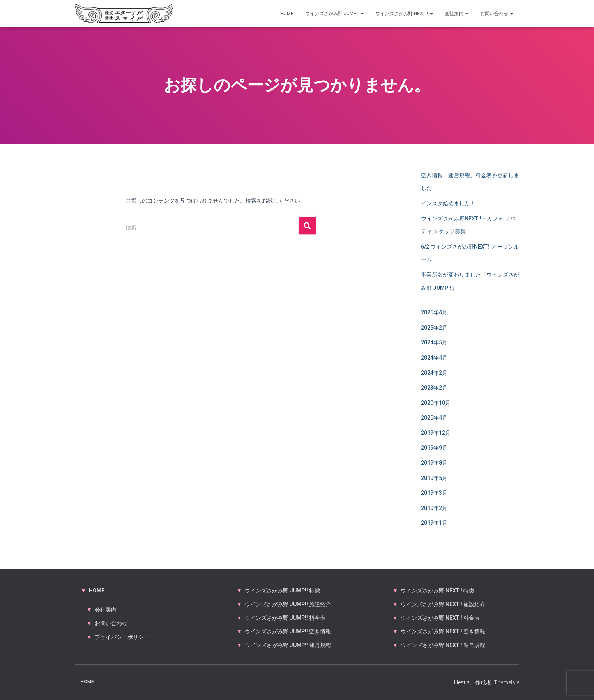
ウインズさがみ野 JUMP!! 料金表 (285, 618)
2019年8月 (434, 463)
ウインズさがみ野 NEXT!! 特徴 (438, 591)
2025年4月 (434, 312)
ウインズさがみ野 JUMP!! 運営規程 (288, 645)
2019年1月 (434, 523)
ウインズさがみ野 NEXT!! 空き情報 (443, 631)
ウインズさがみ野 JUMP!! (334, 14)
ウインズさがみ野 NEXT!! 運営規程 (443, 645)
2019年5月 (434, 478)
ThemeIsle (506, 682)
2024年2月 (434, 373)
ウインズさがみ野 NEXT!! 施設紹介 (443, 604)
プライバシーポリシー (122, 637)
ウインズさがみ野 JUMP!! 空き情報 (288, 631)
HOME (287, 14)
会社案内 (457, 14)
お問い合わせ (497, 14)
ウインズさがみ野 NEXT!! (404, 14)
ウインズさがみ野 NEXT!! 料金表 (440, 618)
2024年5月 (434, 342)
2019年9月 (434, 448)
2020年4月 (434, 418)
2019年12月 (436, 433)
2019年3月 (434, 493)
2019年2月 (434, 508)
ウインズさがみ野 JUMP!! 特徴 (282, 591)
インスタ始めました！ (448, 203)
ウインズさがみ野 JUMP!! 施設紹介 (288, 604)
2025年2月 (434, 328)
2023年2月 (434, 388)
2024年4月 (434, 358)
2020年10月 (436, 403)
